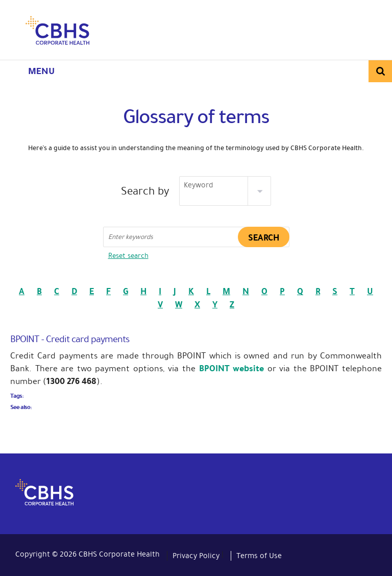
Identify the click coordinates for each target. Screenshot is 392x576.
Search (380, 71)
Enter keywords (131, 237)
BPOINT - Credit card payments (70, 339)
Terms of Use (259, 556)
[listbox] (225, 191)
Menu (41, 71)
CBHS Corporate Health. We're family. (57, 32)
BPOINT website (233, 368)
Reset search (128, 256)
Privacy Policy (196, 556)
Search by (145, 191)
